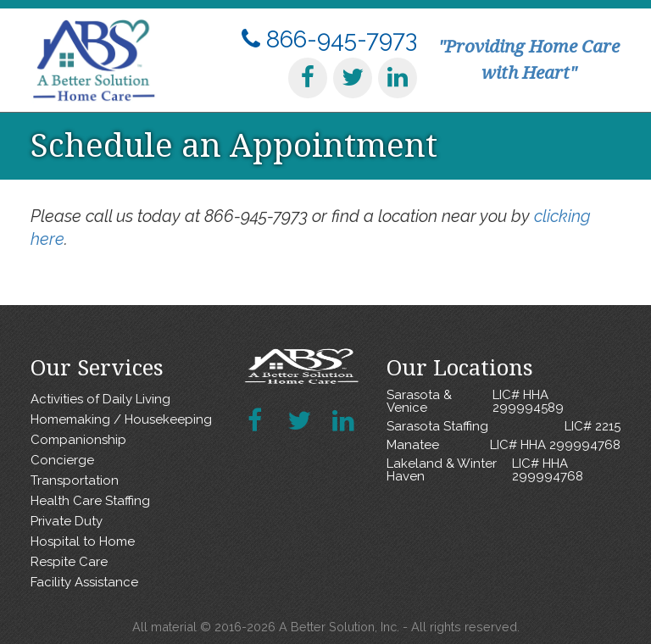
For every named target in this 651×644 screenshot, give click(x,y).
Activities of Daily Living (100, 399)
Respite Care (69, 562)
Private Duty (67, 521)
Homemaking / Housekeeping (121, 419)
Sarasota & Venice (504, 402)
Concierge (62, 460)
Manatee (504, 445)
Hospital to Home (83, 541)
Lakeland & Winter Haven (504, 470)
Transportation (75, 480)
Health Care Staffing (90, 501)
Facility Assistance (84, 582)
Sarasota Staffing (504, 427)
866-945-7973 (329, 39)
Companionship (78, 440)
